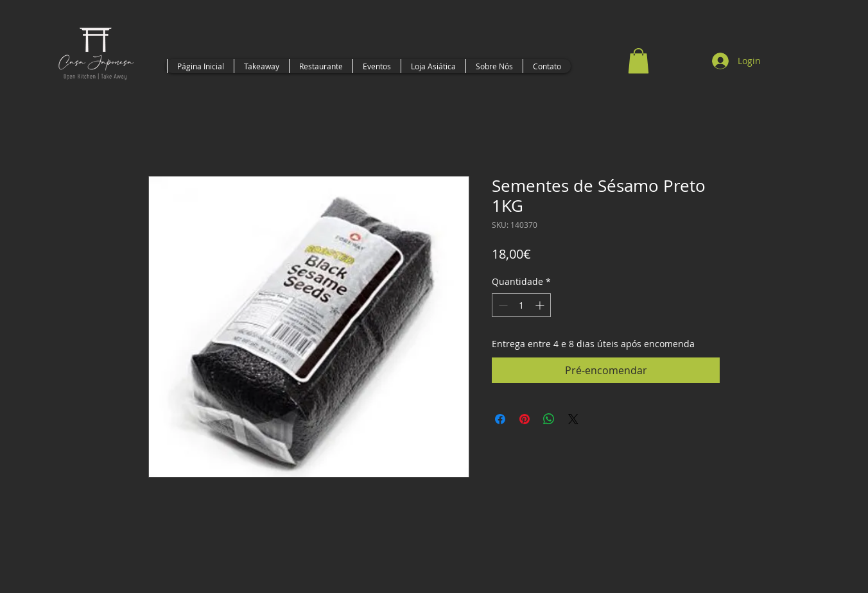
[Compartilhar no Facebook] (500, 419)
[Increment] (541, 305)
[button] (638, 61)
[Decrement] (502, 305)
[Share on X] (573, 419)
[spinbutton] (521, 305)
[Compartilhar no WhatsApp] (549, 419)
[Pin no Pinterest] (525, 419)
